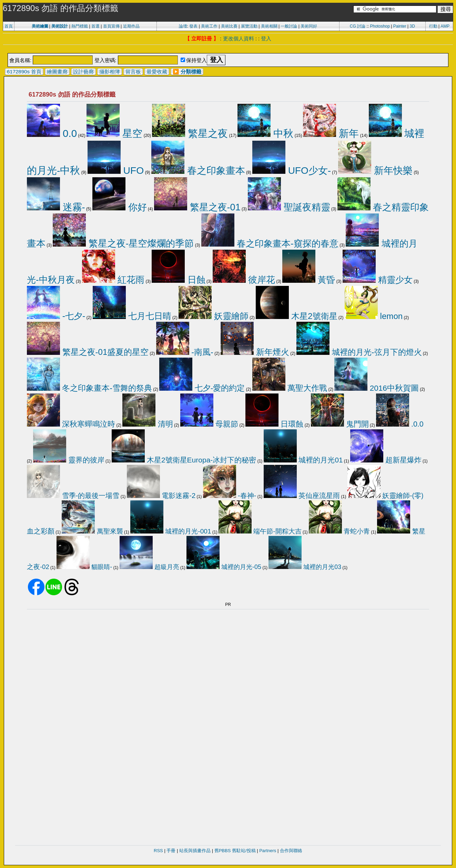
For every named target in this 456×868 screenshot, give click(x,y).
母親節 (209, 424)
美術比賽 (229, 26)
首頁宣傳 (111, 26)
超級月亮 (149, 567)
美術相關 (269, 26)
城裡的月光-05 (224, 567)
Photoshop (380, 26)
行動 (433, 26)
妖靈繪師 (214, 316)
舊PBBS (223, 851)
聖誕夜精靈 (289, 207)
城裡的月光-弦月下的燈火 (359, 352)
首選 (95, 26)
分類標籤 (191, 72)
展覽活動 (249, 26)
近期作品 (131, 26)
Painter (400, 26)
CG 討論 (358, 26)
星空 (114, 133)
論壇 (183, 26)
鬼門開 (340, 424)
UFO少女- (292, 171)
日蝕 (178, 280)
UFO (116, 170)
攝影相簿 (110, 72)
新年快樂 (375, 171)
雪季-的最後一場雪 (73, 496)
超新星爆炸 (386, 460)
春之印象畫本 (198, 170)
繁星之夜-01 (197, 207)
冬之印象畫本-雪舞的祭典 (89, 388)
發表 (193, 26)
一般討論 (289, 26)
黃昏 (309, 280)
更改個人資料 (239, 38)
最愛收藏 (157, 72)
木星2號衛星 (296, 316)
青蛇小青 (339, 531)
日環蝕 (274, 424)
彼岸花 (244, 280)
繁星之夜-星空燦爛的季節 (123, 243)
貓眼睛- (84, 567)
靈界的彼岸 (69, 460)
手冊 (171, 851)
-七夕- (56, 316)
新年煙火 (255, 352)
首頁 (9, 26)
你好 (120, 207)
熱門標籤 (80, 26)
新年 (331, 133)
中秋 (265, 133)
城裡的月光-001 (171, 531)
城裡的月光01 (303, 460)
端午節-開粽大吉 (260, 531)
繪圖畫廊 (57, 72)
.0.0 (400, 424)
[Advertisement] (228, 49)
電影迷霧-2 (161, 496)
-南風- (185, 352)
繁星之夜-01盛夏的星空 (88, 352)
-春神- (230, 496)
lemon (374, 316)
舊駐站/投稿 (244, 851)
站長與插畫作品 (195, 851)
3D (412, 26)
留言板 (133, 72)
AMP (445, 26)
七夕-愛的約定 (202, 388)
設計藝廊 (83, 72)
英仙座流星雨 (302, 496)
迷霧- (56, 207)
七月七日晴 (132, 316)
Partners (268, 851)
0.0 (52, 133)
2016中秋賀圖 (376, 388)
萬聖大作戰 (290, 388)
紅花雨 (113, 280)
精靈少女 (378, 280)
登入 (266, 38)
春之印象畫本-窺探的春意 (270, 243)
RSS (158, 851)
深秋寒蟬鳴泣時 (71, 424)
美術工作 (209, 26)
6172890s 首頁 (24, 72)
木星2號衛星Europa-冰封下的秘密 (184, 460)
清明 (148, 424)
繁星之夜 (190, 133)
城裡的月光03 (305, 567)
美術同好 (309, 26)
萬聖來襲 (92, 531)
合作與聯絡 (291, 851)
